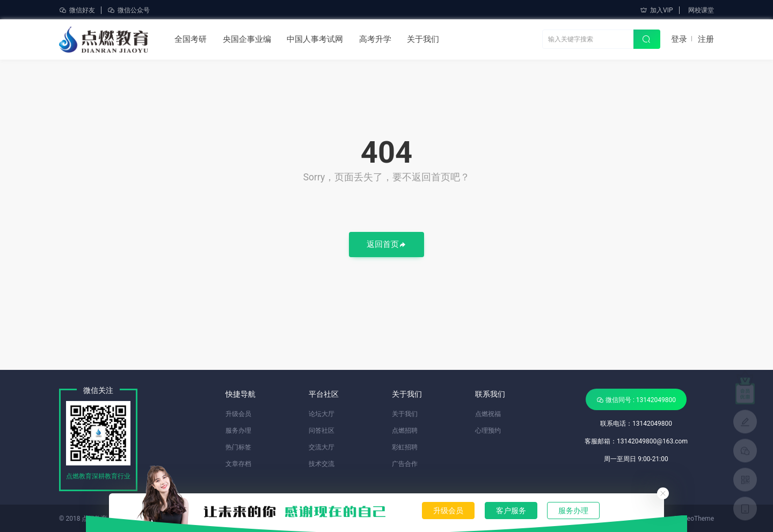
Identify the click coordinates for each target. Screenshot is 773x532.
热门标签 (238, 447)
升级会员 (448, 511)
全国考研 (191, 39)
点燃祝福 (488, 414)
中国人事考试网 (315, 39)
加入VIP (656, 10)
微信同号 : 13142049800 (636, 400)
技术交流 (322, 464)
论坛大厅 (322, 414)
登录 (679, 39)
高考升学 (375, 39)
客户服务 (511, 511)
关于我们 (423, 39)
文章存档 (238, 464)
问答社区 (322, 431)
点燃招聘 (405, 431)
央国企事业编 (247, 39)
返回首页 (386, 245)
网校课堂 (701, 10)
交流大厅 (322, 447)
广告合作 (405, 464)
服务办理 (573, 511)
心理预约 (488, 431)
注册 (706, 39)
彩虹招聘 (405, 447)
